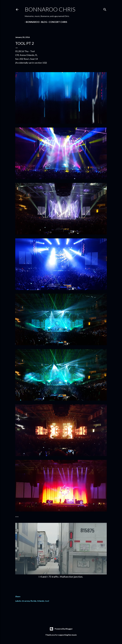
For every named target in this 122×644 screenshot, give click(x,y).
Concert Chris (57, 22)
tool (47, 601)
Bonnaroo (32, 22)
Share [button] (18, 596)
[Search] (105, 9)
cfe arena (26, 601)
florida (33, 601)
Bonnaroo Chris (50, 9)
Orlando (41, 601)
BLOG (43, 22)
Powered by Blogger (61, 629)
